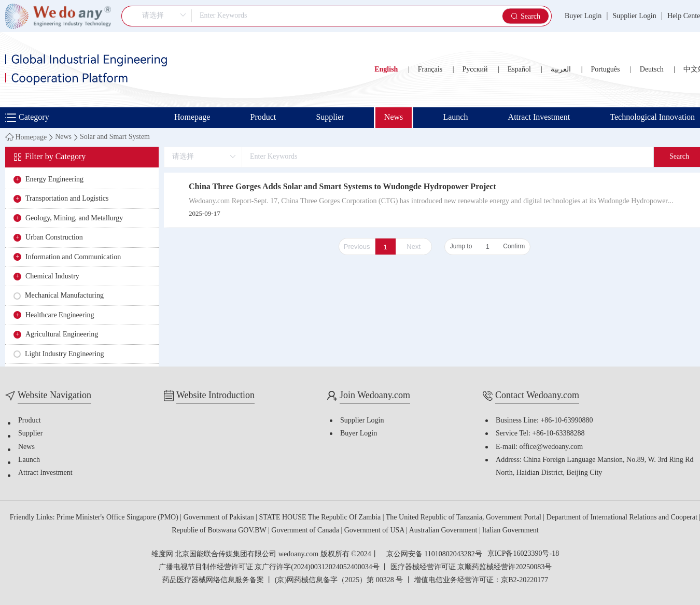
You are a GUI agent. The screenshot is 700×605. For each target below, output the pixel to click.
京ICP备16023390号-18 (523, 554)
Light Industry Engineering (64, 354)
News (394, 117)
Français (430, 70)
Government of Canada (306, 531)
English (386, 70)
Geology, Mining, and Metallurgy (74, 219)
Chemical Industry (52, 277)
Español (519, 70)
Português (605, 70)
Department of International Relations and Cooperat (623, 518)
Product (263, 117)
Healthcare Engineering (60, 315)
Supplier (330, 117)
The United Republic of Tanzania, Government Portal (465, 518)
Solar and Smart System (115, 137)
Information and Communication (73, 257)
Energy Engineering (54, 180)
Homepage (192, 117)
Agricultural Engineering (62, 335)
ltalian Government (510, 531)
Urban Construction (54, 238)
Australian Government (444, 531)
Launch (455, 117)
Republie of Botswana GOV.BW (220, 531)
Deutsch (652, 70)
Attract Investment (539, 117)
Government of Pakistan (220, 518)
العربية (561, 70)
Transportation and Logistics (67, 199)
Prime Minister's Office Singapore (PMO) (118, 518)
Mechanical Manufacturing (64, 296)
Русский (475, 70)
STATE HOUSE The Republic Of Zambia (321, 518)
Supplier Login (634, 16)
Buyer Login (583, 16)
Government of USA (375, 531)
